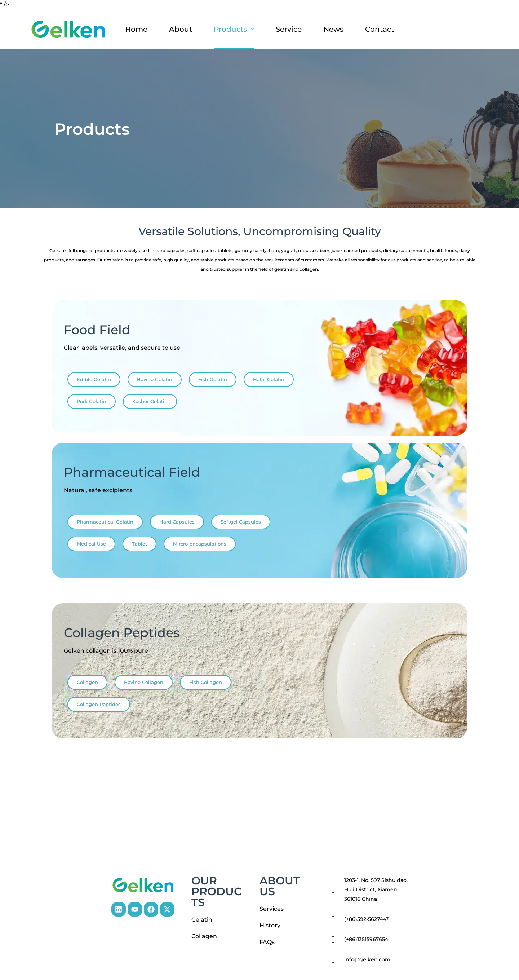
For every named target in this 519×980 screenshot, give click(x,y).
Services (272, 909)
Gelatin (202, 920)
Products (235, 29)
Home (136, 29)
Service (289, 29)
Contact (380, 29)
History (270, 925)
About (181, 29)
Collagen (204, 936)
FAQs (267, 942)
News (333, 29)
